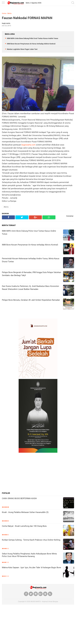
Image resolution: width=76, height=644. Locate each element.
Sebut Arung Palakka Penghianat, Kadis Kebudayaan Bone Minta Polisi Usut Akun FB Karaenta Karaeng (29, 555)
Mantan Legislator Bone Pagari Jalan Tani (22, 49)
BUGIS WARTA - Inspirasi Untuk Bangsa (44, 602)
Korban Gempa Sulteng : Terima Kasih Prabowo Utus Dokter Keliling (31, 540)
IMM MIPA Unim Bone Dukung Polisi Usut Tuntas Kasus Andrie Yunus (33, 38)
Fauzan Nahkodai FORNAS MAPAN (27, 18)
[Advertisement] (38, 472)
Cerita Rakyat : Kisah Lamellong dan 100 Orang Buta (24, 526)
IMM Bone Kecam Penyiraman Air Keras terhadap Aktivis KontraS (31, 44)
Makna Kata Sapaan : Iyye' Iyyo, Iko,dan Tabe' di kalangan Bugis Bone (31, 568)
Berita (9, 13)
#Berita (6, 207)
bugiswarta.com (28, 145)
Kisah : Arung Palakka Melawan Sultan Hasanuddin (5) (25, 512)
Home (4, 13)
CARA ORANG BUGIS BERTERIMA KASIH (19, 498)
